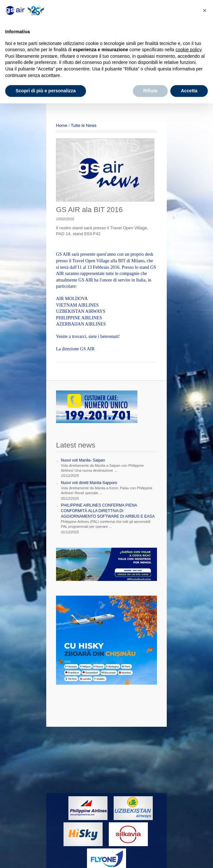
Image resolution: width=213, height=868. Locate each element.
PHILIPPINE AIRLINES (79, 318)
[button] (205, 10)
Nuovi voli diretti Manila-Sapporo (89, 483)
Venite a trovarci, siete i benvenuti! (88, 336)
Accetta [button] (189, 91)
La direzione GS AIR (75, 349)
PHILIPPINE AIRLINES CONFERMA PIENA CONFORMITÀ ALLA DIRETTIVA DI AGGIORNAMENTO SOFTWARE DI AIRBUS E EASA (108, 511)
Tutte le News (84, 125)
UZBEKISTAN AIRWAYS (81, 311)
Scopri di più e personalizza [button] (46, 91)
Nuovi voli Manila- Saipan (83, 460)
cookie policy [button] (188, 50)
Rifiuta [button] (150, 91)
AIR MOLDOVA (72, 299)
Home (62, 125)
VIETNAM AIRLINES (77, 305)
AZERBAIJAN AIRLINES (81, 324)
